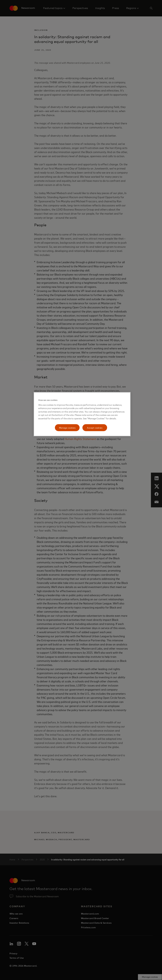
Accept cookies (95, 428)
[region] (82, 414)
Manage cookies (67, 428)
